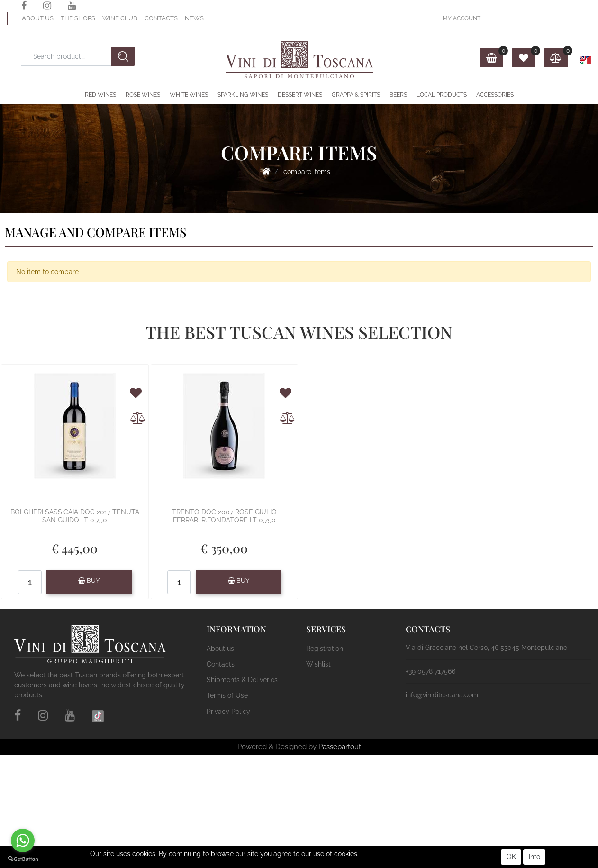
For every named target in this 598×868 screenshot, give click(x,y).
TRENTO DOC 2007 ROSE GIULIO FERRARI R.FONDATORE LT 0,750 (224, 516)
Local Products (442, 95)
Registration (325, 649)
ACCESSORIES (495, 95)
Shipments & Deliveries (242, 680)
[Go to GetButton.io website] (23, 859)
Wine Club (120, 18)
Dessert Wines (300, 95)
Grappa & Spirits (356, 95)
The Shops (78, 18)
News (194, 18)
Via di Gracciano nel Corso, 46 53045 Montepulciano (486, 648)
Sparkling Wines (243, 95)
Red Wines (100, 95)
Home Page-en (266, 171)
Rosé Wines (143, 95)
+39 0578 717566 (430, 671)
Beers (398, 95)
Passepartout (340, 747)
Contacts (161, 18)
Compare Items (307, 172)
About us (38, 18)
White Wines (189, 95)
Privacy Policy (228, 712)
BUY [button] (89, 580)
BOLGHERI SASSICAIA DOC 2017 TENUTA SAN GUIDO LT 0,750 (75, 516)
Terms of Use (227, 695)
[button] (462, 18)
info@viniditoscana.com (442, 695)
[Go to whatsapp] (23, 841)
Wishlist (318, 664)
